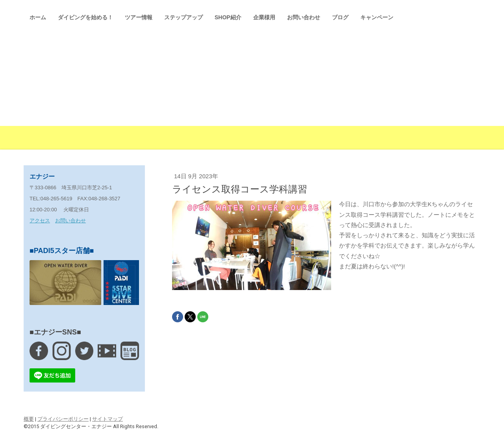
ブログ (340, 17)
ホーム (38, 17)
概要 (29, 419)
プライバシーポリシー (63, 419)
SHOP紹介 (228, 17)
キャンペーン (377, 17)
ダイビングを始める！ (85, 17)
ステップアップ (183, 17)
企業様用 (264, 17)
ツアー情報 (139, 17)
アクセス (40, 221)
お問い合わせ (304, 17)
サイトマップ (107, 419)
